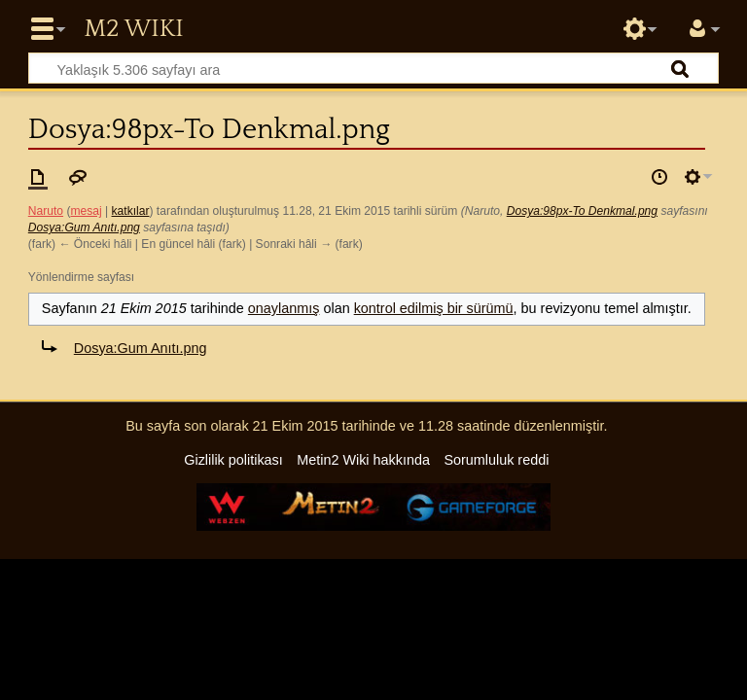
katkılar (131, 211)
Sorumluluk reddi (496, 460)
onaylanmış (284, 308)
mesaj (86, 211)
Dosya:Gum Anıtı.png (84, 227)
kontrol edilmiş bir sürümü (434, 308)
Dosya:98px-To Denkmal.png (582, 211)
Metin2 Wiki (133, 29)
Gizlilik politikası (233, 460)
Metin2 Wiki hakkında (363, 460)
